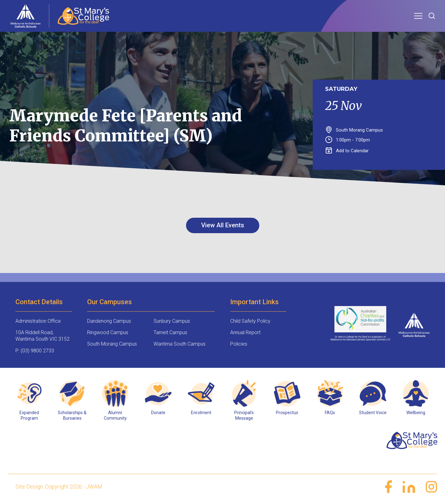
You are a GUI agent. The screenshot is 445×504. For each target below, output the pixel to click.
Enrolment (201, 413)
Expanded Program (29, 415)
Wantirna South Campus (180, 344)
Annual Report (245, 332)
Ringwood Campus (108, 332)
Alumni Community (115, 415)
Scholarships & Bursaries (72, 415)
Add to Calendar (347, 151)
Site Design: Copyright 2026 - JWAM (59, 487)
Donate (158, 413)
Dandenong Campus (109, 321)
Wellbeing (416, 413)
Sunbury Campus (172, 321)
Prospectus (287, 413)
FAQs (330, 413)
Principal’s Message (244, 415)
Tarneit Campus (170, 332)
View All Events (223, 225)
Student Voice (373, 413)
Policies (239, 344)
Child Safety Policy (250, 321)
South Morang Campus (112, 344)
